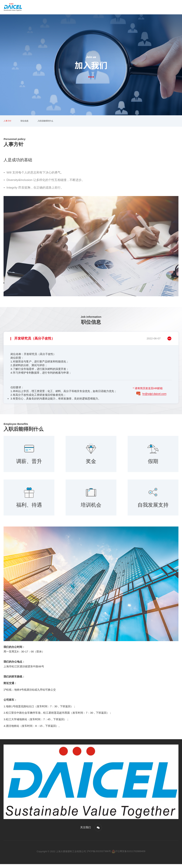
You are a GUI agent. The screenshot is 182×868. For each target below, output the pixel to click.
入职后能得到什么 (54, 123)
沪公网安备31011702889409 (129, 855)
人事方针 (9, 123)
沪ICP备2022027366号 (99, 855)
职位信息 (29, 123)
